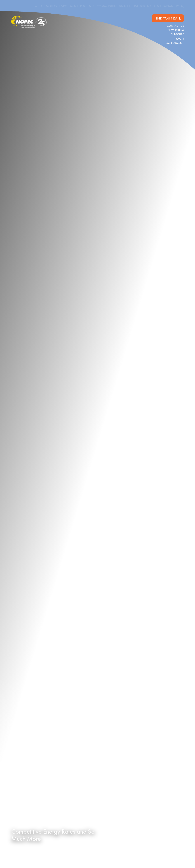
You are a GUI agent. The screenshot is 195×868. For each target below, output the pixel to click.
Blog (151, 6)
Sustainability (168, 6)
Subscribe (177, 34)
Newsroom (176, 30)
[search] (182, 6)
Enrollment (69, 6)
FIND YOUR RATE (168, 18)
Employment (175, 43)
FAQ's (180, 39)
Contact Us (175, 26)
